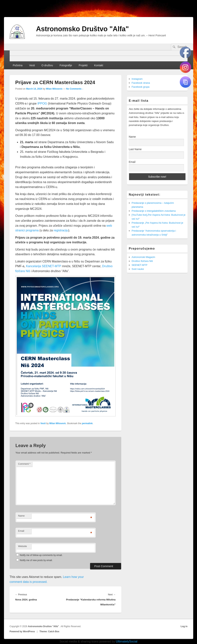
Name (21, 516)
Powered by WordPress (22, 632)
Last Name (135, 149)
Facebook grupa (141, 87)
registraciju (61, 230)
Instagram (137, 79)
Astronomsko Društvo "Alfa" (83, 29)
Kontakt (98, 65)
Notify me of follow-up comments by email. (41, 555)
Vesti (32, 65)
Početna (18, 65)
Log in (184, 626)
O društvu (47, 65)
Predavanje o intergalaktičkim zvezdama (154, 211)
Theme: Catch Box (49, 632)
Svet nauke (138, 269)
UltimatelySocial (127, 641)
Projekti (83, 65)
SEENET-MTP (140, 265)
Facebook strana (141, 83)
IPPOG (42, 103)
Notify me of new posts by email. (36, 560)
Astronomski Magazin (143, 257)
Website (23, 546)
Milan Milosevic (54, 89)
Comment (24, 464)
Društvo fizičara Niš (142, 261)
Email (21, 531)
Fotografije (66, 65)
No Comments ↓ (75, 89)
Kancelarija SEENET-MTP (44, 266)
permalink (87, 423)
